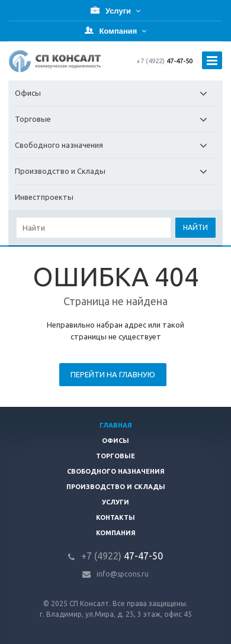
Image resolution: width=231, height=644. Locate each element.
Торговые (115, 119)
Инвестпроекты (44, 197)
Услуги (115, 502)
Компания (116, 533)
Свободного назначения (115, 145)
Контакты (115, 517)
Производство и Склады (115, 171)
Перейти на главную (113, 374)
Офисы (115, 93)
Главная (116, 425)
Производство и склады (116, 487)
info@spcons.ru (123, 574)
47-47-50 (164, 61)
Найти (195, 227)
